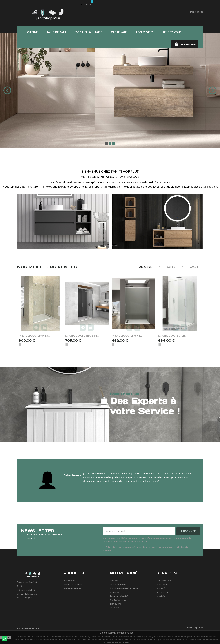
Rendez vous (172, 32)
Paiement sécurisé (119, 596)
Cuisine (32, 32)
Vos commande (164, 580)
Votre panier (163, 584)
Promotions (69, 580)
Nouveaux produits (73, 584)
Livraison (114, 580)
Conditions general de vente (124, 588)
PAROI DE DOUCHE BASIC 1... (127, 336)
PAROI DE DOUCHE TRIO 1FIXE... (82, 336)
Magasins (115, 608)
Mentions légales (118, 584)
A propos (114, 592)
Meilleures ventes (72, 588)
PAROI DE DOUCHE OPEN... (172, 336)
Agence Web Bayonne (28, 628)
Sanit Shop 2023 (195, 628)
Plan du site (116, 604)
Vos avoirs (162, 588)
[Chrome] (20, 345)
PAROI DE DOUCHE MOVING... (34, 336)
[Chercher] (156, 12)
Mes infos (161, 596)
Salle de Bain (56, 32)
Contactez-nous (118, 600)
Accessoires (145, 32)
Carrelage (119, 32)
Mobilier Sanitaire (88, 32)
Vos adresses (163, 592)
